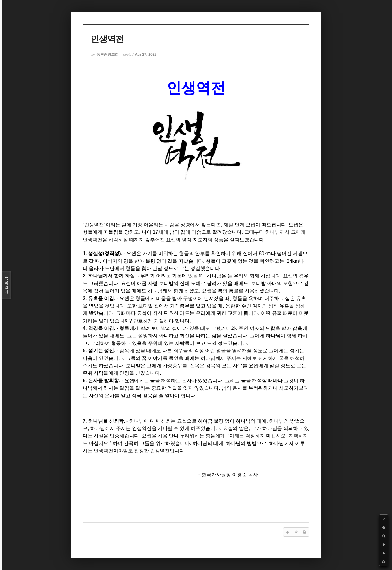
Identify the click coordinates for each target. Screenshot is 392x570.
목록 (6, 285)
